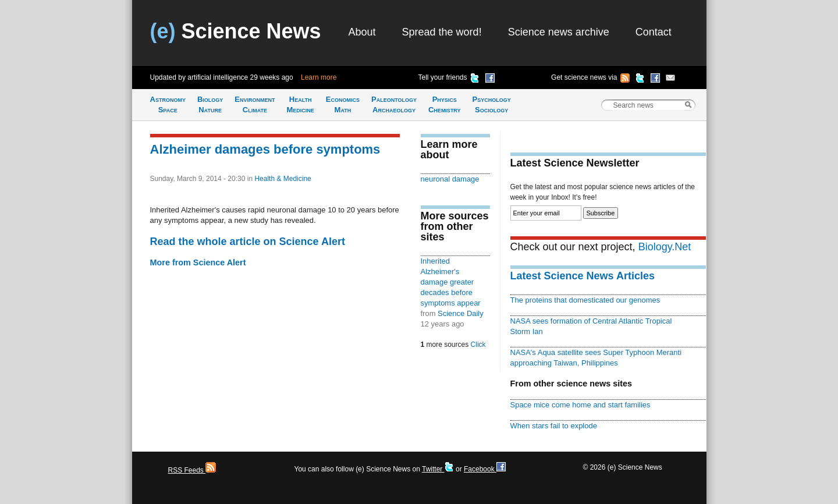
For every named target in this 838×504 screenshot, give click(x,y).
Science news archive (559, 32)
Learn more (319, 77)
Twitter (438, 469)
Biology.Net (665, 247)
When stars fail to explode (554, 426)
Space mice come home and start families (580, 405)
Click (478, 345)
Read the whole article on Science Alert (248, 242)
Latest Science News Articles (583, 276)
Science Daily (461, 313)
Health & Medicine (283, 179)
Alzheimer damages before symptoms (265, 149)
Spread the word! (442, 32)
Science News (236, 31)
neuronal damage (450, 179)
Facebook (485, 469)
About (362, 32)
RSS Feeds (192, 470)
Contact (654, 32)
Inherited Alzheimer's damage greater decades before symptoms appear (451, 282)
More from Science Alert (198, 262)
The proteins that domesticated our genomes (585, 300)
